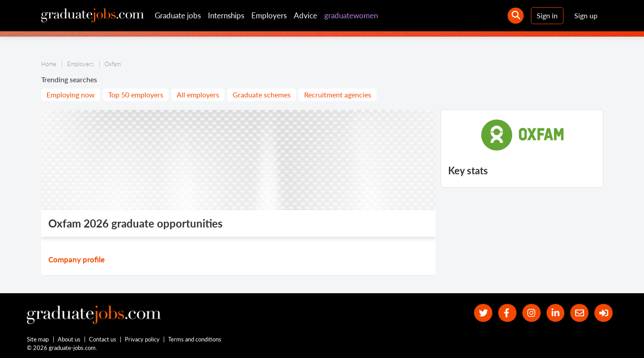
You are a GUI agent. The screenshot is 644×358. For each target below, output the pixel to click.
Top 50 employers (136, 95)
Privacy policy (142, 339)
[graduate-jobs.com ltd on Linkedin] (556, 313)
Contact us (103, 339)
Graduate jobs (178, 15)
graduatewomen (351, 15)
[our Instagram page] (532, 313)
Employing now (71, 95)
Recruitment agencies (338, 95)
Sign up (586, 15)
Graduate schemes (262, 95)
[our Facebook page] (507, 313)
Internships (226, 15)
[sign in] (604, 313)
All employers (198, 95)
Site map (38, 339)
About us (69, 339)
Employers (269, 15)
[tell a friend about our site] (579, 313)
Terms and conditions (195, 339)
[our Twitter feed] (483, 313)
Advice (305, 15)
